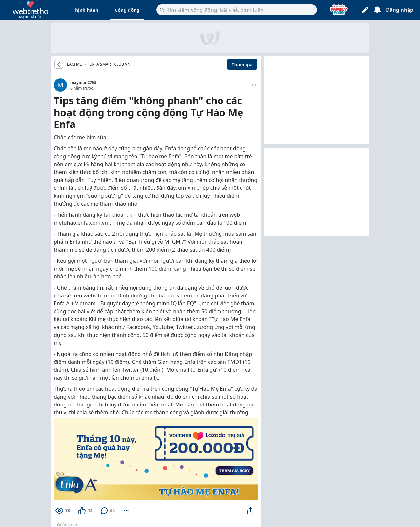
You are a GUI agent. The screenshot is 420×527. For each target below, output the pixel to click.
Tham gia (242, 65)
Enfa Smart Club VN (110, 64)
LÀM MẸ (74, 64)
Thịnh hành (85, 10)
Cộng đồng (127, 10)
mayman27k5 (83, 83)
